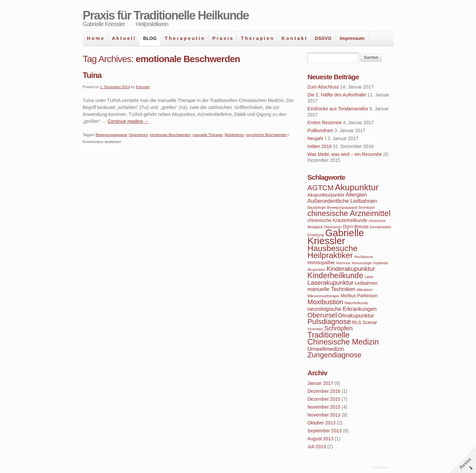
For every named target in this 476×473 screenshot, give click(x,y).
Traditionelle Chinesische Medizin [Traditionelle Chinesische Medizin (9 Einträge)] (343, 338)
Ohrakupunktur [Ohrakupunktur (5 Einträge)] (356, 315)
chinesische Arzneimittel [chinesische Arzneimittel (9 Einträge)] (349, 213)
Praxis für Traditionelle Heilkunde (166, 15)
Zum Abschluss (323, 87)
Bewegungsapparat (111, 135)
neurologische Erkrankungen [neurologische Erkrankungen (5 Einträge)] (342, 309)
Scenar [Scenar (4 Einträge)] (370, 322)
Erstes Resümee (324, 123)
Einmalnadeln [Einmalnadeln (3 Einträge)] (381, 227)
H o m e (95, 38)
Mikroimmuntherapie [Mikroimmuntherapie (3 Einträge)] (323, 296)
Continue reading (128, 121)
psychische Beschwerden (267, 135)
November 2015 (324, 407)
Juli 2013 (317, 447)
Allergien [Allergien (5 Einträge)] (356, 195)
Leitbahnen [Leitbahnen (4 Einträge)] (366, 283)
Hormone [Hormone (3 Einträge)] (343, 263)
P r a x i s (223, 38)
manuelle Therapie (208, 135)
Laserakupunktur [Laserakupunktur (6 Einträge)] (330, 283)
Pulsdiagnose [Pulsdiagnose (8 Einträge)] (329, 322)
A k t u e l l (124, 38)
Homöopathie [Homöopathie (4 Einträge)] (321, 263)
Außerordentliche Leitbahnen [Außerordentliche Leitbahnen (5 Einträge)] (342, 201)
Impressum (352, 38)
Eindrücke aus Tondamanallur (338, 109)
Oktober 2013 (321, 423)
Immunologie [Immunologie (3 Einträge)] (362, 263)
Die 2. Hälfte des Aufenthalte (337, 95)
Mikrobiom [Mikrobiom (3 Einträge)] (365, 290)
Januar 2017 (320, 383)
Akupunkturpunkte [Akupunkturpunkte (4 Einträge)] (326, 195)
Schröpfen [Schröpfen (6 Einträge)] (338, 328)
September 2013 (325, 431)
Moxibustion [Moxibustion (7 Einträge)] (325, 302)
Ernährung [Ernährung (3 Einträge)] (316, 235)
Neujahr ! (317, 138)
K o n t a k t (294, 38)
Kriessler (143, 87)
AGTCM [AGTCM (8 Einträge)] (320, 188)
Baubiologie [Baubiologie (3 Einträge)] (317, 207)
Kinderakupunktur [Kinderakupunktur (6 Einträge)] (351, 269)
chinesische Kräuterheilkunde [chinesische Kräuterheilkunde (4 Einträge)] (337, 220)
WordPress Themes (381, 468)
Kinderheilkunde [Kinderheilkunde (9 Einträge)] (335, 275)
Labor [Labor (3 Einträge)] (369, 277)
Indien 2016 (319, 146)
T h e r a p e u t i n (185, 38)
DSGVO (323, 38)
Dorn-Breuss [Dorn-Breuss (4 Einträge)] (356, 227)
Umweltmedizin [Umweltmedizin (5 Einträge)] (326, 349)
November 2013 (324, 415)
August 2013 (320, 439)
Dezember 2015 (324, 399)
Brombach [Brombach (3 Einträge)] (367, 207)
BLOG (150, 38)
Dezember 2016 (324, 391)
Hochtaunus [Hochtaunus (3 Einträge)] (364, 257)
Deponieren (138, 135)
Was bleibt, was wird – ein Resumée (345, 154)
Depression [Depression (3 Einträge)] (333, 227)
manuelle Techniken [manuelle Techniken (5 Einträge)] (331, 289)
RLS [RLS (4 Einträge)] (357, 322)
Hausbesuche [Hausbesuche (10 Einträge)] (333, 248)
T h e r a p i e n (257, 38)
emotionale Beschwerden (170, 135)
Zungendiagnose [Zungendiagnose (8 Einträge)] (334, 355)
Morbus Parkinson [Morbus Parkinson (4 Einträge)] (359, 296)
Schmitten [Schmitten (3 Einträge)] (315, 329)
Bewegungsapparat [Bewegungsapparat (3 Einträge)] (342, 207)
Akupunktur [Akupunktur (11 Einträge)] (357, 187)
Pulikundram (320, 130)
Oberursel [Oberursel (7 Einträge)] (322, 315)
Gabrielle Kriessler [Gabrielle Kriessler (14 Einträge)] (336, 237)
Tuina (92, 75)
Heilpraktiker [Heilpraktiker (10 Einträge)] (330, 255)
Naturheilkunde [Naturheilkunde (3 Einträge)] (356, 303)
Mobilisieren (235, 135)
